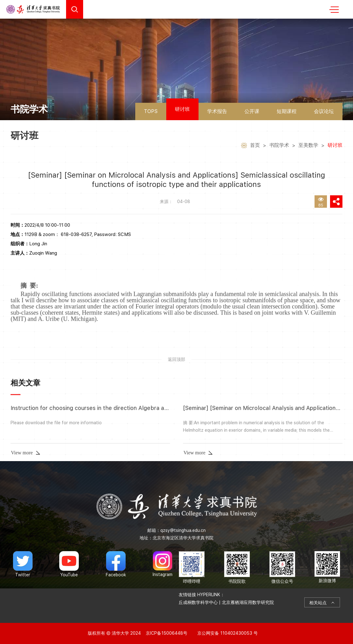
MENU (334, 10)
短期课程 (287, 111)
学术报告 (217, 111)
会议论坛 (324, 111)
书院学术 (279, 146)
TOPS (151, 111)
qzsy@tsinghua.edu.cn (183, 530)
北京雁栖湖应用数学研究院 (248, 602)
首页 (255, 146)
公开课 (252, 111)
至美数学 (308, 146)
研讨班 (182, 109)
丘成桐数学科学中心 (198, 602)
